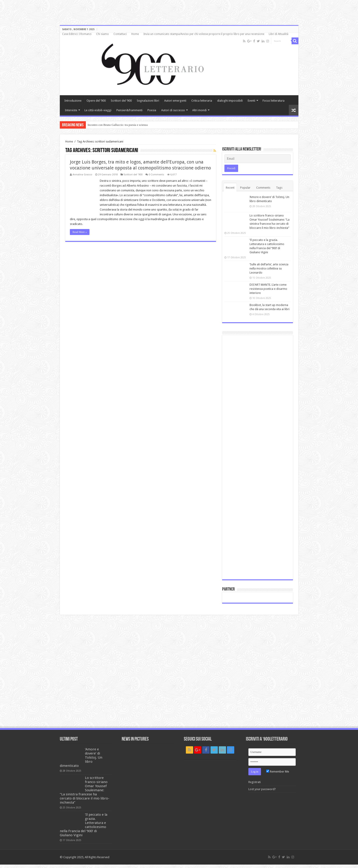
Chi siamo (103, 34)
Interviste (71, 110)
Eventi (251, 101)
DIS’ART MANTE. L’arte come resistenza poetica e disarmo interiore (268, 289)
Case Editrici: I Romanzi (77, 34)
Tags (279, 188)
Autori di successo (173, 110)
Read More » (80, 232)
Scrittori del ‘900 (121, 101)
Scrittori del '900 (133, 175)
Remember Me (278, 772)
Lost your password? (262, 789)
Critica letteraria (202, 101)
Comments (263, 188)
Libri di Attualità (279, 34)
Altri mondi (199, 110)
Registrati (255, 782)
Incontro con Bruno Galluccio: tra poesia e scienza (118, 125)
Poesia (152, 110)
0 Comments (156, 175)
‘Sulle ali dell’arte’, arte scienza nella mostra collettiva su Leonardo (269, 268)
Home (135, 34)
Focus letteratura (274, 101)
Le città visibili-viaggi (98, 110)
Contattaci (120, 34)
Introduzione (73, 101)
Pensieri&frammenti (129, 110)
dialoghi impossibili (230, 101)
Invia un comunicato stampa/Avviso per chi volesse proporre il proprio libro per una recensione (204, 34)
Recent (230, 188)
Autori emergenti (175, 101)
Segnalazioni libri (148, 101)
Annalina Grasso (82, 175)
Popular (245, 188)
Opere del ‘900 (96, 101)
